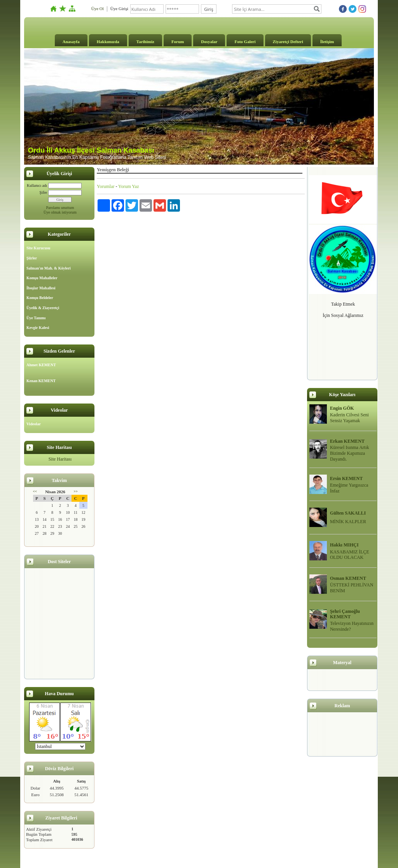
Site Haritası (60, 459)
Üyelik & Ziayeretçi (43, 308)
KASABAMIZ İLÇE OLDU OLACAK (350, 555)
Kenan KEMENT (41, 381)
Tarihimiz (145, 42)
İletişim (327, 42)
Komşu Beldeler (40, 298)
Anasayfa (71, 42)
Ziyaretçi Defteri (288, 42)
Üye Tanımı (36, 318)
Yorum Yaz (128, 186)
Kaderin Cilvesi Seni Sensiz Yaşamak (349, 418)
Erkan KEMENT (347, 441)
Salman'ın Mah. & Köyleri (49, 268)
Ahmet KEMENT (41, 365)
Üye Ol (98, 9)
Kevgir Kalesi (38, 328)
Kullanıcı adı (37, 185)
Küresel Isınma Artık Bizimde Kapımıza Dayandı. (350, 453)
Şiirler (32, 258)
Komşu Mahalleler (42, 278)
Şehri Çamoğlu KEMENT (345, 614)
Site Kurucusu (38, 248)
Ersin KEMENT (346, 478)
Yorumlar (106, 186)
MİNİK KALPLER (348, 522)
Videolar (34, 424)
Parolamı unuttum (60, 208)
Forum (178, 42)
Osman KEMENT (348, 578)
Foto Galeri (245, 42)
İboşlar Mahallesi (41, 288)
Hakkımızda (108, 42)
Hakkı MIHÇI (344, 545)
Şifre (43, 192)
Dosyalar (209, 42)
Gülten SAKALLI (348, 513)
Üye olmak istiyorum (60, 212)
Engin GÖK (342, 408)
